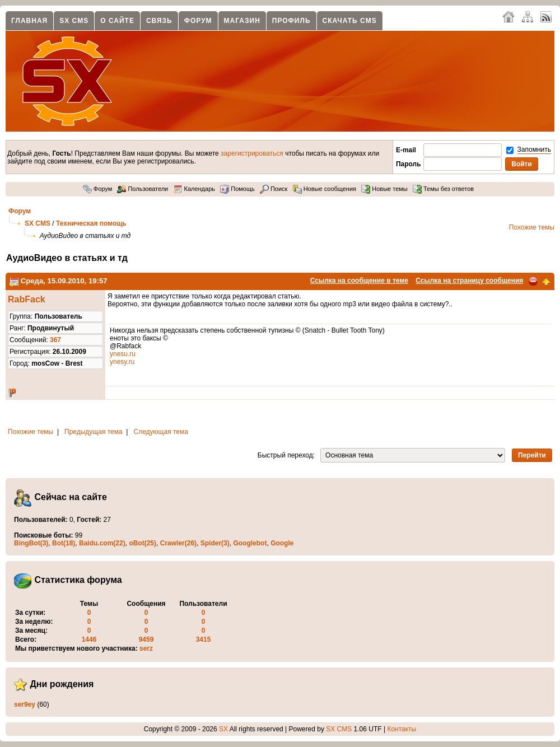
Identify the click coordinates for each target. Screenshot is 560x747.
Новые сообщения (325, 189)
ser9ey (25, 704)
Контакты (402, 729)
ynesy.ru (122, 362)
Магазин (242, 21)
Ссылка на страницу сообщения (469, 281)
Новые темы (384, 189)
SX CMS (74, 21)
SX (223, 729)
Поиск (274, 189)
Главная (29, 21)
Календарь (194, 189)
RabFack (27, 299)
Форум (198, 21)
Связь (159, 21)
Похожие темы (532, 227)
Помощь (237, 189)
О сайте (117, 21)
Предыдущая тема (94, 432)
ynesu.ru (123, 354)
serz (146, 648)
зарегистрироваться (252, 153)
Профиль (291, 21)
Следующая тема (161, 432)
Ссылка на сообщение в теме (359, 281)
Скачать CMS (350, 21)
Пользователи (143, 189)
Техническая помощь (91, 223)
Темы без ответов (443, 189)
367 (55, 340)
